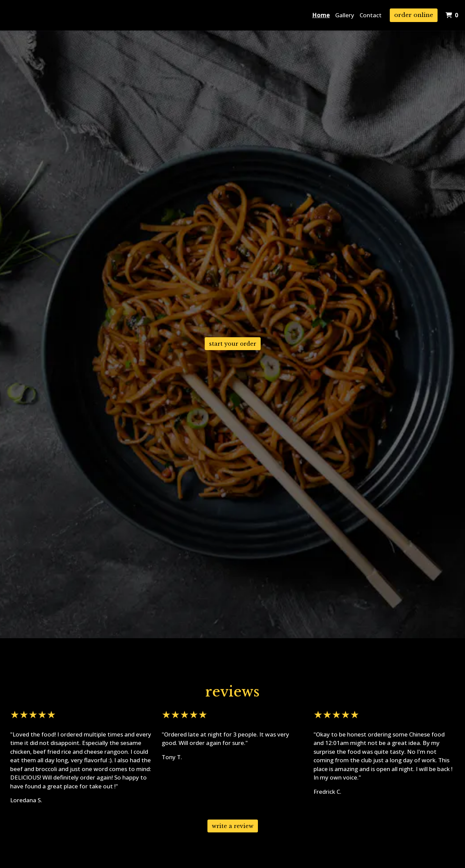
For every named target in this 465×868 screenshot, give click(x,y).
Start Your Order (233, 344)
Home (321, 15)
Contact (371, 15)
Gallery (345, 15)
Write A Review (233, 826)
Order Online (414, 15)
